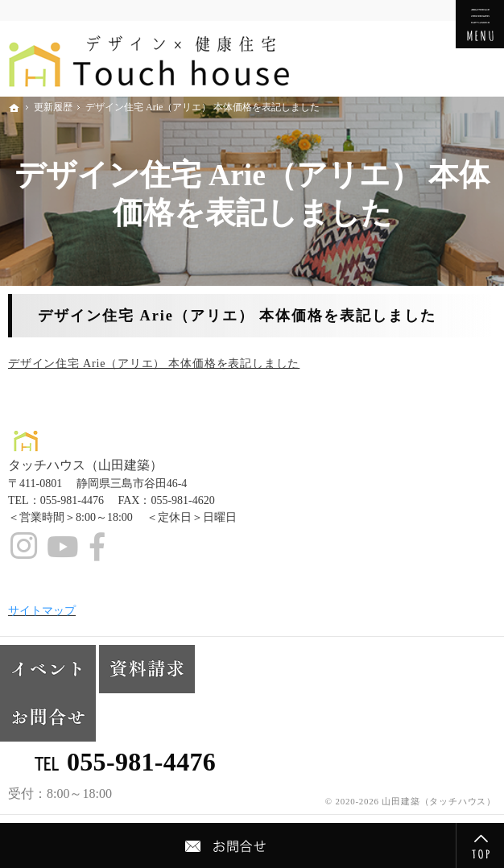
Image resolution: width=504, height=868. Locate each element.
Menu (480, 24)
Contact (228, 845)
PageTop (480, 845)
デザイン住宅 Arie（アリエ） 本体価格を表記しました (154, 364)
